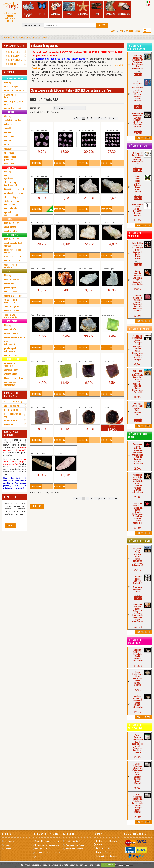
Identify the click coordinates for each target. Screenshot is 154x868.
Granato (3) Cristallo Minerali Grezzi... (111, 402)
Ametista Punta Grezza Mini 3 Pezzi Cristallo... (42, 172)
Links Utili (9, 424)
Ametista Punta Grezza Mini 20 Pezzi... (112, 125)
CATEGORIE (9, 72)
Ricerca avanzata (21, 37)
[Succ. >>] (102, 118)
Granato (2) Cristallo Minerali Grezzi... (87, 402)
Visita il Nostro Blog (13, 401)
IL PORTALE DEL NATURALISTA (11, 395)
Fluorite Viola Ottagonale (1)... (86, 356)
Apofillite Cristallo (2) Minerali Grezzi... (88, 172)
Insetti (42, 8)
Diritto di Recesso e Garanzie (107, 843)
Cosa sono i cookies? (124, 865)
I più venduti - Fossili (139, 541)
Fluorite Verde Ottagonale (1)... (109, 310)
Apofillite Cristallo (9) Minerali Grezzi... (41, 264)
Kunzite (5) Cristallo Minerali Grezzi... (64, 449)
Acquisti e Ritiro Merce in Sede (46, 854)
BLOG (138, 31)
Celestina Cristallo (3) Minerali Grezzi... (41, 310)
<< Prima (77, 118)
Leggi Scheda (36, 163)
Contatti (130, 31)
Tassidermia (110, 8)
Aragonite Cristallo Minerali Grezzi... (63, 264)
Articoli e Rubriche (12, 405)
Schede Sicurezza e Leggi (13, 415)
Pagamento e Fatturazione (47, 845)
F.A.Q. (7, 845)
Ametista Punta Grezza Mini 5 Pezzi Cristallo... (42, 125)
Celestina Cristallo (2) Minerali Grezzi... (111, 264)
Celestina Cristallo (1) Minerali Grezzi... (88, 264)
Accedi (113, 31)
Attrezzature (124, 8)
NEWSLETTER (10, 497)
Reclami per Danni (104, 848)
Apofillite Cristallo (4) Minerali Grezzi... (111, 172)
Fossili (97, 8)
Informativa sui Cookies (107, 856)
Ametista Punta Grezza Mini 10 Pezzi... (65, 125)
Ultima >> (113, 118)
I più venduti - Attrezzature (135, 727)
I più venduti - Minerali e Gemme (137, 47)
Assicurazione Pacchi (75, 845)
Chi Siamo (9, 841)
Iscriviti (10, 525)
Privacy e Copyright (105, 852)
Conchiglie (55, 8)
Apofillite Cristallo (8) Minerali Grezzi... (111, 218)
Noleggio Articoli (43, 849)
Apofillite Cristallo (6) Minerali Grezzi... (64, 218)
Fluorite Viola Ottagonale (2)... (109, 356)
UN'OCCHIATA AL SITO (14, 46)
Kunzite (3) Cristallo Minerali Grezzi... (40, 449)
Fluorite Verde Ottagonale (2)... (39, 356)
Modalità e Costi (73, 841)
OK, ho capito (108, 865)
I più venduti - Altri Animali (138, 436)
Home (121, 31)
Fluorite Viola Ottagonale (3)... (39, 402)
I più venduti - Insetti (139, 146)
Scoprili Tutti (143, 138)
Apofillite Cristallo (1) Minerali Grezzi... (64, 172)
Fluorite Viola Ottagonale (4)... (62, 402)
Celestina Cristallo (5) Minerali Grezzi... (88, 310)
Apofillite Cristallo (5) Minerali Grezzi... (41, 218)
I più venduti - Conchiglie (135, 235)
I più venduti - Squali (139, 329)
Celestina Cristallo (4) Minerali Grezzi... (64, 310)
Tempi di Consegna (75, 849)
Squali (69, 8)
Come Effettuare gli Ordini (47, 841)
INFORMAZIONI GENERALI (11, 434)
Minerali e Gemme (28, 9)
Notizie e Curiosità (12, 410)
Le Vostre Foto (10, 420)
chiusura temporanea (45, 45)
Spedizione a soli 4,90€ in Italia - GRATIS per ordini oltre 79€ (71, 90)
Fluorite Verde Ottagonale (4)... (62, 356)
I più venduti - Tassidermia (135, 641)
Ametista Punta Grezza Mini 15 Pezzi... (89, 125)
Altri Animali (83, 8)
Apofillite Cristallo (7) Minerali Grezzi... (88, 218)
